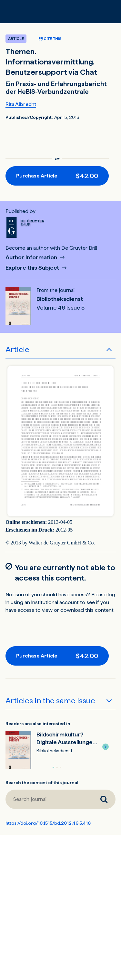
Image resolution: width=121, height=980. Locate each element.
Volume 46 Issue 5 (60, 308)
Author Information (32, 258)
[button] (106, 747)
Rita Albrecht (21, 104)
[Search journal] (104, 799)
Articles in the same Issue (50, 701)
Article (17, 349)
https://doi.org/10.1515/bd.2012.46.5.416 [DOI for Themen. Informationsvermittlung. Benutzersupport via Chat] (48, 823)
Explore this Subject (33, 268)
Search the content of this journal (42, 783)
